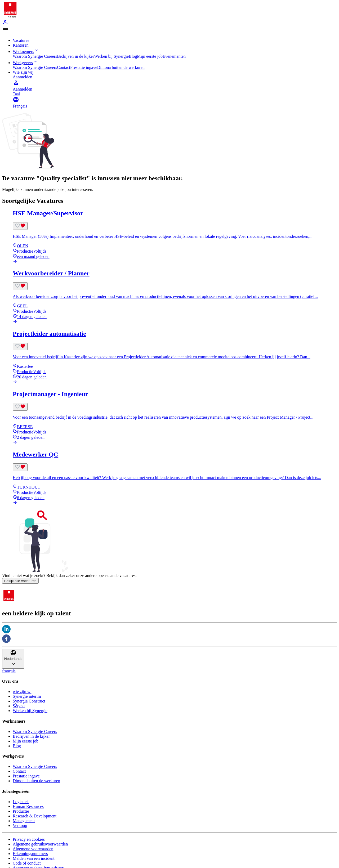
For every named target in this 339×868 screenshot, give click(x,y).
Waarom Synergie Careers (35, 56)
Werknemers (26, 52)
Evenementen (174, 56)
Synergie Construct (29, 701)
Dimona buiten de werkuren (121, 67)
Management (24, 821)
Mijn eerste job (150, 56)
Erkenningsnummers (30, 854)
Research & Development (35, 816)
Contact (64, 67)
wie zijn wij (23, 692)
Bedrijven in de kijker (75, 56)
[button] (169, 30)
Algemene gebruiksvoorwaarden (40, 844)
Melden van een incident (34, 858)
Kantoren (21, 45)
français (9, 671)
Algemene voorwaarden (33, 849)
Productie (21, 811)
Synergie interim (27, 696)
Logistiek (21, 802)
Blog (133, 56)
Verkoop (20, 826)
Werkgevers (25, 63)
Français (20, 106)
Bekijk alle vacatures (20, 581)
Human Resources (28, 806)
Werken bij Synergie (111, 56)
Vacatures (21, 40)
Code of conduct (27, 863)
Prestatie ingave (84, 67)
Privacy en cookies (29, 839)
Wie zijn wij (23, 72)
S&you (19, 706)
